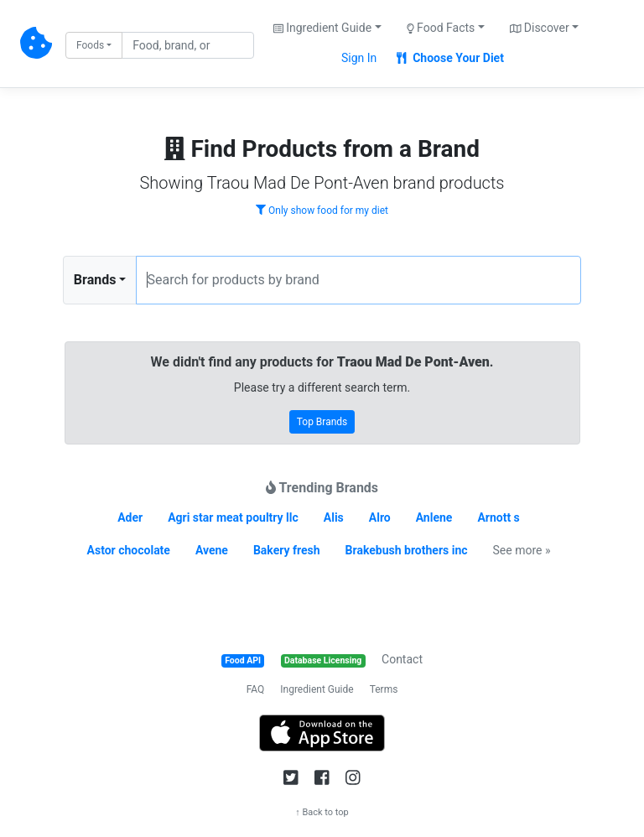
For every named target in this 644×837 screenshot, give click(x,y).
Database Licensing (323, 660)
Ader (130, 517)
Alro (380, 517)
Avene (212, 550)
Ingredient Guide (317, 689)
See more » (522, 550)
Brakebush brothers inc (407, 550)
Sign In (359, 58)
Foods (90, 45)
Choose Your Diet (450, 58)
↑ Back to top (322, 812)
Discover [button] (540, 28)
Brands (95, 280)
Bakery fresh (287, 550)
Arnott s (498, 517)
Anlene (434, 517)
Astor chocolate (129, 550)
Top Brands (322, 422)
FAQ (256, 689)
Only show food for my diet (322, 211)
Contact (402, 659)
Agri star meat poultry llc (233, 517)
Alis (334, 517)
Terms (384, 689)
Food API (243, 660)
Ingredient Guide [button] (322, 28)
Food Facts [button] (441, 28)
